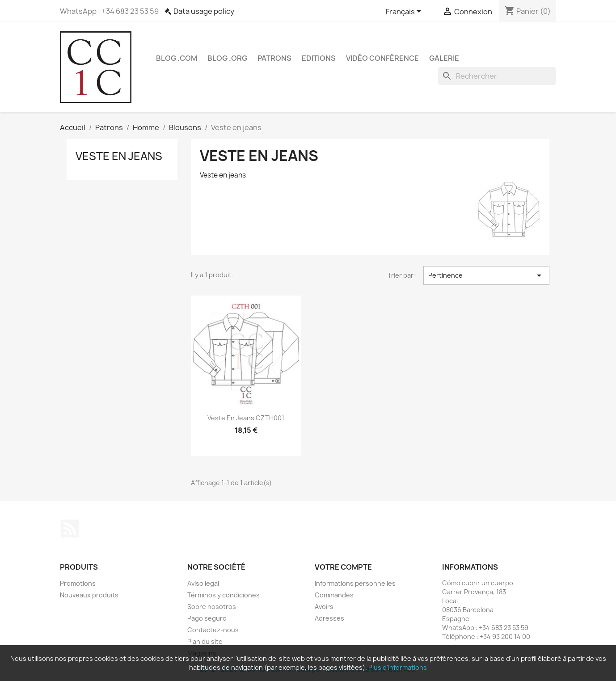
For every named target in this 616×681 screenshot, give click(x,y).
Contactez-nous (213, 630)
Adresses (329, 618)
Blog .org (227, 58)
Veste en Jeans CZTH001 (246, 418)
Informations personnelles (355, 583)
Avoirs (324, 607)
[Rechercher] (497, 76)
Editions (319, 58)
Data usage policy (204, 11)
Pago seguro (207, 618)
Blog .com (177, 58)
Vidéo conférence (382, 58)
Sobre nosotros (212, 607)
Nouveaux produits (89, 595)
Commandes (334, 595)
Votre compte (343, 567)
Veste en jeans (119, 156)
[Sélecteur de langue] (405, 12)
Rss (70, 529)
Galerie (444, 58)
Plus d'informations (398, 667)
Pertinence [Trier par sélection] (486, 275)
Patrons (274, 58)
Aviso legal (203, 583)
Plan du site (205, 641)
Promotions (78, 583)
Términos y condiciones (224, 595)
